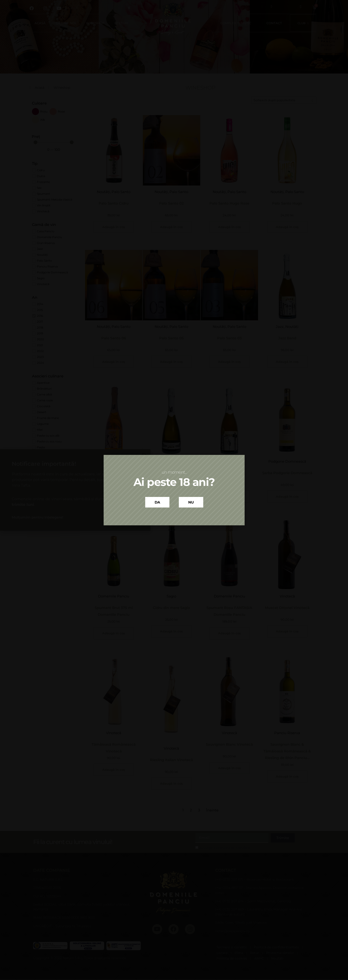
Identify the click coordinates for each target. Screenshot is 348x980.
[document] (174, 490)
